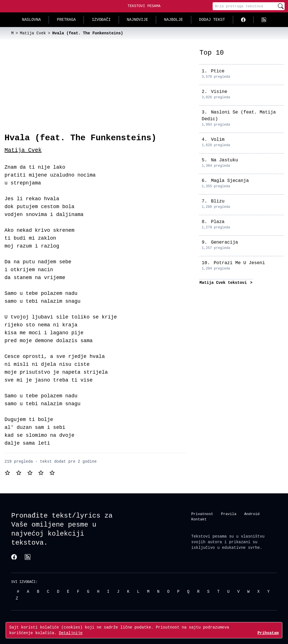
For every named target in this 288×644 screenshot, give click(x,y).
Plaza (218, 222)
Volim (218, 140)
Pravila (229, 514)
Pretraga (66, 20)
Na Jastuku (224, 160)
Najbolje (173, 20)
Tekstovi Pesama (144, 6)
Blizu (218, 201)
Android (252, 514)
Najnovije (138, 20)
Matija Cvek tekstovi (224, 283)
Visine (219, 92)
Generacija (224, 242)
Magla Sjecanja (230, 181)
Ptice (218, 71)
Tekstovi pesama (209, 536)
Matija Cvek (23, 150)
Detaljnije (71, 633)
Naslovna (31, 20)
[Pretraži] (281, 6)
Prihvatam (268, 633)
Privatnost (202, 514)
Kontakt (199, 519)
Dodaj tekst (212, 20)
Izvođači (101, 20)
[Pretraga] (245, 6)
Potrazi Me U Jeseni (239, 263)
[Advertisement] (95, 91)
